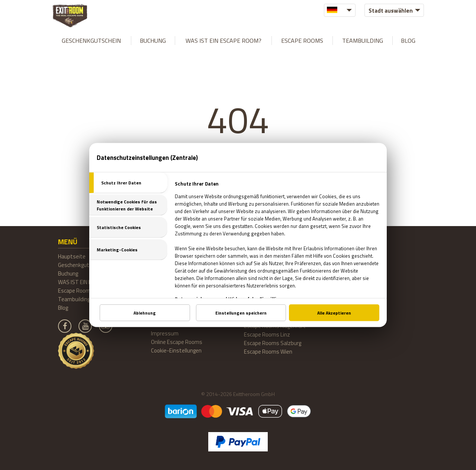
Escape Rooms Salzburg (273, 343)
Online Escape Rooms (177, 342)
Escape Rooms (302, 41)
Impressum (165, 333)
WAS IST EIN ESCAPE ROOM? (223, 41)
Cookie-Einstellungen (176, 350)
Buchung (153, 41)
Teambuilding (363, 41)
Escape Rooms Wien (268, 352)
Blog (408, 41)
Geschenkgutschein (91, 41)
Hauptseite (72, 256)
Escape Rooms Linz (267, 334)
